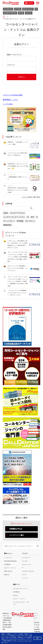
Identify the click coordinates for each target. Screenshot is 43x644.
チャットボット (9, 221)
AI (37, 217)
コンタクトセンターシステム (14, 217)
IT (36, 9)
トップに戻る (8, 104)
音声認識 (20, 221)
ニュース (29, 13)
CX (28, 217)
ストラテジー (8, 9)
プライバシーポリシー (24, 641)
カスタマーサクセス (10, 13)
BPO (32, 217)
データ (21, 13)
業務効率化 (7, 225)
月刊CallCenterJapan (10, 561)
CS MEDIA (7, 565)
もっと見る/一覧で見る (32, 197)
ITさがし (16, 595)
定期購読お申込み (16, 529)
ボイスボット (30, 221)
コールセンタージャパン (20, 589)
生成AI (6, 213)
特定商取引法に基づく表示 (37, 625)
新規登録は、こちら (10, 100)
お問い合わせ (8, 571)
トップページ (8, 558)
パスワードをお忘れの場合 (13, 95)
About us (7, 575)
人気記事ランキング (13, 137)
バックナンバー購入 (17, 535)
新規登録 (29, 3)
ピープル (18, 9)
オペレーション (28, 9)
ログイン (22, 77)
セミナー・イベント (10, 568)
